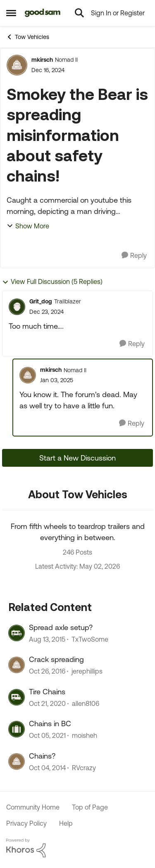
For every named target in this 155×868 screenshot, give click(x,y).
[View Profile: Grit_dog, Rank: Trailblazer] (17, 307)
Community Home (33, 807)
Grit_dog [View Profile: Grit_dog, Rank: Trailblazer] (41, 301)
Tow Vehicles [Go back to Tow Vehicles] (28, 37)
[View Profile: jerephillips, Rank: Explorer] (17, 665)
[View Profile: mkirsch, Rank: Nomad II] (17, 65)
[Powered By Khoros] (77, 848)
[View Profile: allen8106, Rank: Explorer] (17, 697)
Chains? (42, 756)
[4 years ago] (47, 736)
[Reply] (134, 256)
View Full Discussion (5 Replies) (52, 282)
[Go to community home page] (43, 13)
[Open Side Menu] (11, 13)
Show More (28, 226)
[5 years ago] (47, 703)
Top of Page (90, 807)
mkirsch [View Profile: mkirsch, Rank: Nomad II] (42, 60)
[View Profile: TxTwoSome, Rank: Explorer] (17, 633)
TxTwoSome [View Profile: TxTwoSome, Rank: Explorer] (90, 639)
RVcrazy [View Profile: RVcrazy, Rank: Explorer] (84, 768)
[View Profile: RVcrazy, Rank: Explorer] (17, 761)
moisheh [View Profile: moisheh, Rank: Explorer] (85, 736)
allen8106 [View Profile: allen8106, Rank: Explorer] (86, 703)
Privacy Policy (26, 823)
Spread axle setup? (61, 627)
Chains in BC (50, 724)
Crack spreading (56, 659)
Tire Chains (47, 692)
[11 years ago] (47, 768)
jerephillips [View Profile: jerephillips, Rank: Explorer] (87, 672)
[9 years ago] (47, 672)
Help (66, 823)
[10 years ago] (47, 639)
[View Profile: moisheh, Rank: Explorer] (17, 729)
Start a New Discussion (77, 458)
